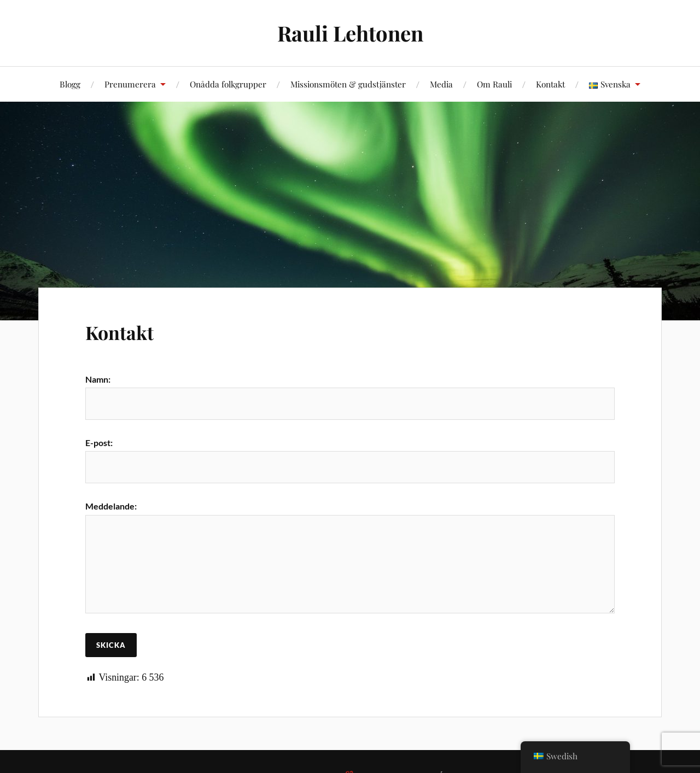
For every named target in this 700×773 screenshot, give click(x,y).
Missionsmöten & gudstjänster (348, 84)
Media (441, 84)
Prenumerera (130, 84)
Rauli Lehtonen (350, 33)
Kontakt (550, 84)
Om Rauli (494, 84)
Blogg (70, 84)
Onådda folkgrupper (228, 84)
